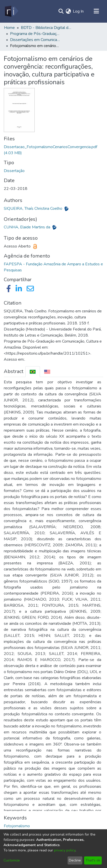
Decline (75, 860)
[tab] (33, 372)
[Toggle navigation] (96, 11)
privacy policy (65, 850)
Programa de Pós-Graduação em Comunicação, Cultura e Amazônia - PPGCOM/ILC (35, 34)
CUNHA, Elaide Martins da (28, 227)
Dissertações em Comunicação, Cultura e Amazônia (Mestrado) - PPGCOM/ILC (35, 40)
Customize (12, 860)
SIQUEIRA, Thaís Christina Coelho (34, 209)
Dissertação (14, 171)
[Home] (11, 11)
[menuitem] (68, 11)
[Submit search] (61, 11)
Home (9, 28)
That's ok (93, 860)
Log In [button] (78, 11)
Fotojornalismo (17, 826)
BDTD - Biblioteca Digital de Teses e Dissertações (46, 28)
